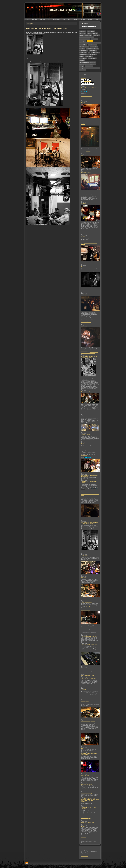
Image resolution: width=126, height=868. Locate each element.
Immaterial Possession (86, 172)
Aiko (82, 155)
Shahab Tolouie (84, 555)
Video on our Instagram (86, 322)
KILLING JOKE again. (86, 818)
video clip (88, 151)
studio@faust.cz (85, 856)
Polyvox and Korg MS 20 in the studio (89, 645)
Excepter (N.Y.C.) (85, 701)
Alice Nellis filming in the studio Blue (89, 636)
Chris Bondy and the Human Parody (89, 678)
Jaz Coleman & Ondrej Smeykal (88, 721)
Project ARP (84, 690)
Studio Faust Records (63, 10)
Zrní (82, 748)
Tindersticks (84, 267)
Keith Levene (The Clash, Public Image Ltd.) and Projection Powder (89, 523)
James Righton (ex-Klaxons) (87, 392)
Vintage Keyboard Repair (86, 603)
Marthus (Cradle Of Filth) (86, 793)
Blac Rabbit (84, 237)
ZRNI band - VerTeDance (86, 669)
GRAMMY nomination (86, 435)
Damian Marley (84, 416)
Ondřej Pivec (84, 295)
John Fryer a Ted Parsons (87, 785)
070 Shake (83, 203)
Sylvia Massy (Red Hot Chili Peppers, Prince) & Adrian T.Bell (89, 357)
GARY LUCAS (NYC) (86, 610)
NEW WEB (83, 78)
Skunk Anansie (84, 326)
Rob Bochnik (84, 577)
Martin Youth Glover (85, 775)
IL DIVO (83, 826)
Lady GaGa (84, 837)
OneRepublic (84, 444)
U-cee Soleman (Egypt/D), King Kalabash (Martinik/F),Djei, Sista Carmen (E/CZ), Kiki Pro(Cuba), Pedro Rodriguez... (90, 800)
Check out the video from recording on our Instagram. (90, 353)
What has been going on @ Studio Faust (90, 88)
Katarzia (83, 124)
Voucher (83, 102)
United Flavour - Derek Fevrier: (88, 822)
